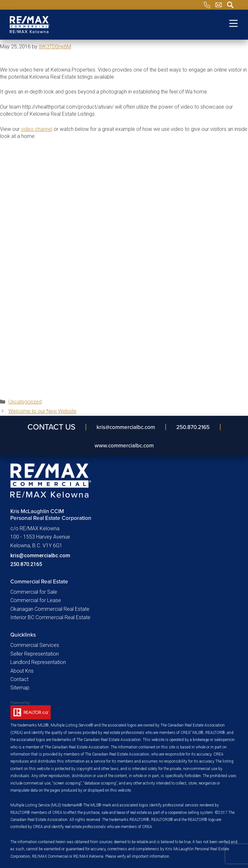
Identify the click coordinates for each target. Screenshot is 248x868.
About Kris (22, 671)
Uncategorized (25, 402)
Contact (19, 679)
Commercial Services (35, 645)
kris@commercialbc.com (40, 556)
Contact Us (51, 427)
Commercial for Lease (36, 600)
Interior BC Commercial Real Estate (50, 617)
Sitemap (20, 688)
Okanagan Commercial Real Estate (50, 609)
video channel (37, 129)
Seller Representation (35, 654)
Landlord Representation (38, 662)
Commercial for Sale (34, 592)
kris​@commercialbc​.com (126, 427)
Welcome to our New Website (42, 411)
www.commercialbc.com (124, 445)
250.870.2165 (193, 427)
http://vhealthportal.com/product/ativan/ (68, 107)
